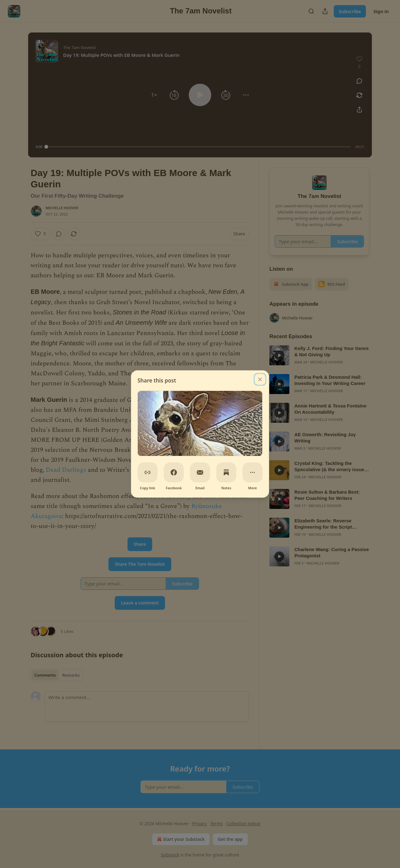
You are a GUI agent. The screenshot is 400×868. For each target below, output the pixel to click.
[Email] (200, 472)
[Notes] (226, 472)
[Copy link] (147, 472)
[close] (260, 379)
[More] (252, 472)
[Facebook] (174, 472)
